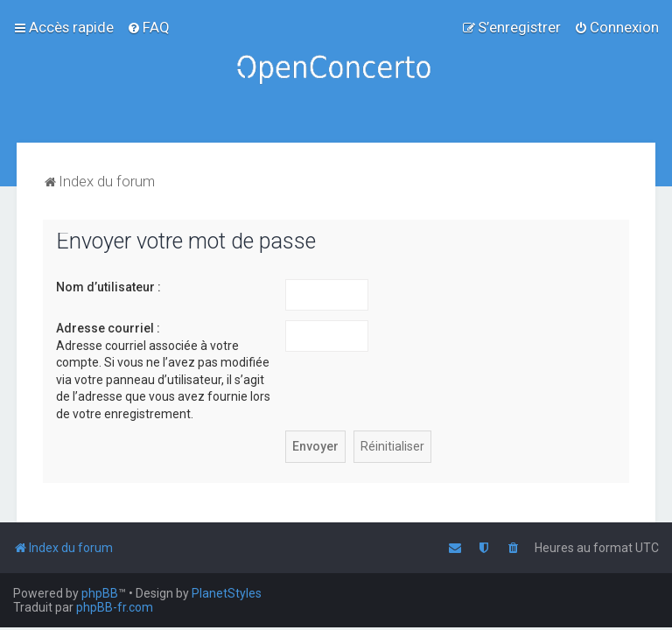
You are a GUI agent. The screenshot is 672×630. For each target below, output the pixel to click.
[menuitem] (148, 27)
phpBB (100, 593)
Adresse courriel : (108, 328)
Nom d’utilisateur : (108, 287)
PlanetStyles (227, 593)
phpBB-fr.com (115, 607)
